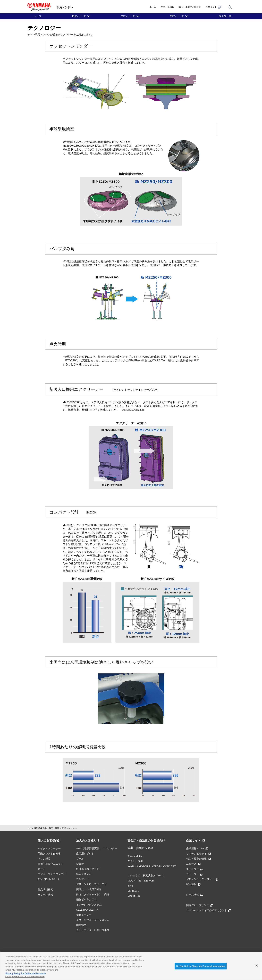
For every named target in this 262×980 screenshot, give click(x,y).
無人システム (84, 874)
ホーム (153, 7)
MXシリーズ (128, 16)
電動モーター (84, 915)
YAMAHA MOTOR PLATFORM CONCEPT (152, 866)
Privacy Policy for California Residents (26, 973)
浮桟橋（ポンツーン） (89, 869)
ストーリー (195, 874)
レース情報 (195, 895)
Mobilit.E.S (134, 896)
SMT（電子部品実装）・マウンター (97, 848)
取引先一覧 (225, 16)
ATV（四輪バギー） (49, 879)
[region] (131, 966)
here (78, 963)
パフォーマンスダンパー (52, 874)
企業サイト (213, 7)
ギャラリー (195, 869)
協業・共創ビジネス (141, 848)
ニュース (193, 864)
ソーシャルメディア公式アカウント (209, 910)
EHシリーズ (79, 16)
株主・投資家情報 (198, 859)
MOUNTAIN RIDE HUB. (141, 881)
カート (42, 869)
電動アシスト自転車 (49, 854)
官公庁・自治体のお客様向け (146, 841)
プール (80, 859)
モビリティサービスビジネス (93, 930)
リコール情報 (167, 7)
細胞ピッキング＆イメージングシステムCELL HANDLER (89, 905)
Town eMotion (135, 856)
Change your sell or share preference (25, 977)
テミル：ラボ (135, 861)
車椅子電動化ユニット (50, 864)
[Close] (257, 966)
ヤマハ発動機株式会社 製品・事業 (44, 828)
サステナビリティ (198, 854)
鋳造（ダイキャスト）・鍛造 (93, 894)
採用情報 (193, 884)
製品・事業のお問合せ (190, 7)
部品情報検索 (45, 890)
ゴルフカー (83, 879)
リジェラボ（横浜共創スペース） (147, 875)
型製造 (80, 864)
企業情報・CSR (197, 848)
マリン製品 (44, 859)
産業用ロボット (85, 854)
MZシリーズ (177, 16)
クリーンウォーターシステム (93, 920)
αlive (130, 886)
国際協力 (81, 925)
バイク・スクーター (49, 848)
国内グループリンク (200, 905)
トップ (38, 16)
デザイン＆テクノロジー (202, 879)
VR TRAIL (133, 891)
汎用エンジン (68, 828)
